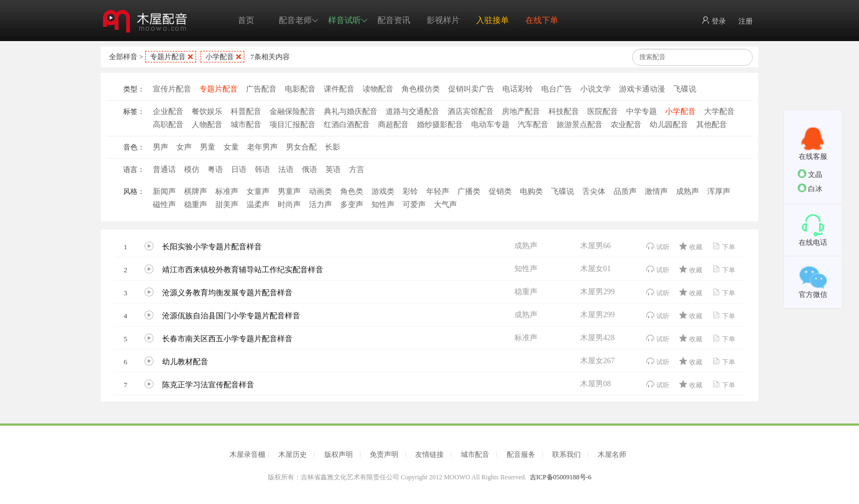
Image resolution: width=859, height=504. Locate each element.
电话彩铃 (518, 89)
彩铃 (410, 191)
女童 (231, 147)
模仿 (192, 170)
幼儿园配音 (669, 125)
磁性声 (164, 205)
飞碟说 (685, 89)
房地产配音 (521, 111)
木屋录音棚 (247, 454)
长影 (333, 147)
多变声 (352, 205)
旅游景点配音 (580, 125)
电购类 (531, 191)
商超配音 (393, 125)
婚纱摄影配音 (440, 125)
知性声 (383, 205)
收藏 (691, 246)
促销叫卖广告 (471, 89)
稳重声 (196, 205)
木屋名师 (612, 454)
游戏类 (383, 191)
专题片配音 (168, 57)
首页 (246, 20)
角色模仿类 (421, 89)
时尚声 (289, 205)
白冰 (810, 188)
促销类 (500, 191)
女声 (184, 147)
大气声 (445, 205)
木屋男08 (595, 384)
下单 (723, 246)
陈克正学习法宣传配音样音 (208, 385)
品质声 (625, 191)
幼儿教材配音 (185, 362)
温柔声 (258, 205)
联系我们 (566, 454)
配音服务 (521, 454)
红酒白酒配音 (347, 125)
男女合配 (301, 147)
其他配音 (712, 125)
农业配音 (626, 125)
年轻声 (438, 191)
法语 (286, 170)
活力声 (320, 205)
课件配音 (339, 89)
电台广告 (557, 89)
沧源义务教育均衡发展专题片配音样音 (227, 293)
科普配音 (246, 111)
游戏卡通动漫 (642, 89)
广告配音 (261, 89)
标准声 (227, 191)
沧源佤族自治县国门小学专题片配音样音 (231, 316)
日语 (239, 170)
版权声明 (339, 454)
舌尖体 (594, 191)
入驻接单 (493, 20)
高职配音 (168, 125)
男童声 (289, 191)
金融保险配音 (293, 111)
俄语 (310, 170)
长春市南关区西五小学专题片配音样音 (227, 339)
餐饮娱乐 (207, 111)
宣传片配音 (172, 89)
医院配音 (603, 111)
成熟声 (688, 191)
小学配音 (220, 57)
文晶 (810, 174)
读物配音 (378, 89)
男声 (161, 147)
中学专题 (642, 111)
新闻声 (164, 191)
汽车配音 (533, 125)
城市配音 (246, 125)
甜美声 (227, 205)
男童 (208, 147)
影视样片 (443, 20)
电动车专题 (490, 125)
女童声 (258, 191)
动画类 (320, 191)
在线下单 (542, 20)
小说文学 (595, 89)
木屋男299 (597, 292)
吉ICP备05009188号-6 (561, 477)
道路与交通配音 (413, 111)
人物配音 (207, 125)
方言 (357, 170)
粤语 (215, 170)
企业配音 (168, 111)
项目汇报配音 (293, 125)
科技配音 (564, 111)
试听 (658, 246)
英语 (333, 170)
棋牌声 (196, 191)
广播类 (469, 191)
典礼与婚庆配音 (351, 111)
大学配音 (719, 111)
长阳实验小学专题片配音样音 (212, 247)
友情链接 (429, 454)
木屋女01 (595, 269)
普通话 (164, 170)
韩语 (262, 170)
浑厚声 (719, 191)
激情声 (656, 191)
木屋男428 (597, 338)
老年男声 (262, 147)
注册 (746, 21)
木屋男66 (595, 246)
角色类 (352, 191)
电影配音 (300, 89)
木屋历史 (293, 454)
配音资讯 (394, 20)
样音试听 (348, 21)
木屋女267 (597, 361)
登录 (714, 21)
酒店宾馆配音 (471, 111)
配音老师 (299, 21)
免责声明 (384, 454)
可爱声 (414, 205)
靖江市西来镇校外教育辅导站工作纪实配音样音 (243, 270)
